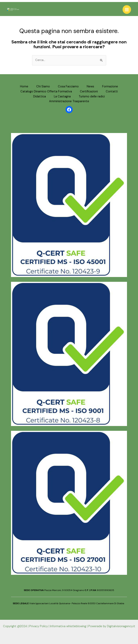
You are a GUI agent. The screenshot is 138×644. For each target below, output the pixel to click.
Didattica (40, 96)
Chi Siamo (43, 86)
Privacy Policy (39, 626)
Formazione (110, 86)
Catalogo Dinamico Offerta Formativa (46, 91)
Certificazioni (89, 91)
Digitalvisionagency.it (121, 626)
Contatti (112, 91)
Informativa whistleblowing (68, 626)
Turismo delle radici (92, 96)
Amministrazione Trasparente (69, 101)
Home (24, 86)
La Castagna (62, 96)
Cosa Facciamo (68, 86)
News (90, 86)
